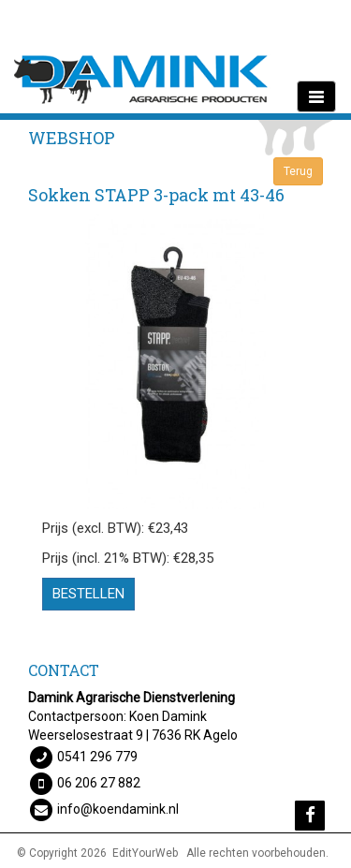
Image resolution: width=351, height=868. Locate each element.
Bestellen (88, 594)
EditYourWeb (145, 853)
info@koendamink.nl (118, 809)
